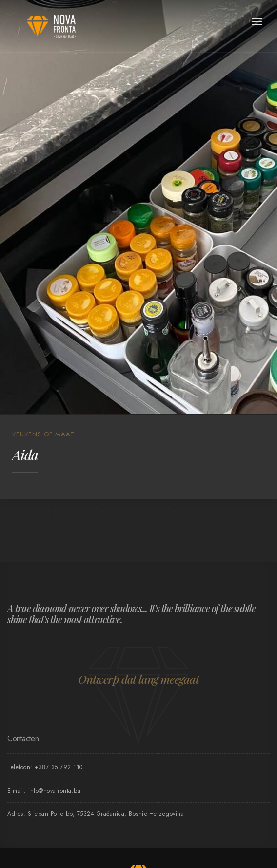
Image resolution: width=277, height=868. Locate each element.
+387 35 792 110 (59, 767)
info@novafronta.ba (54, 791)
